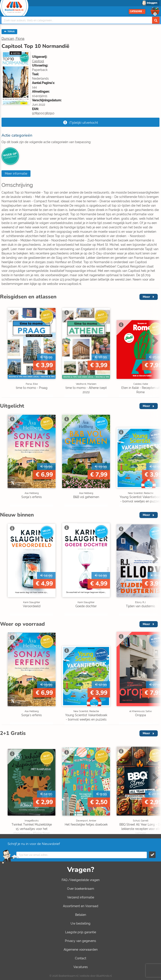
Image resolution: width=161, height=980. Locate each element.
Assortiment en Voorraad (81, 906)
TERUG (9, 32)
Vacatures (81, 967)
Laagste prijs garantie (81, 932)
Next (154, 341)
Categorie (137, 11)
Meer (146, 297)
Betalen (81, 915)
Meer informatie (16, 174)
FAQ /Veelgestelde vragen (81, 880)
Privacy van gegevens (80, 941)
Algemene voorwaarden (81, 950)
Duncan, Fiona (13, 39)
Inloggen (152, 3)
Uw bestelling (80, 923)
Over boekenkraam (81, 889)
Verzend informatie (81, 897)
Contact (81, 958)
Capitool (38, 61)
